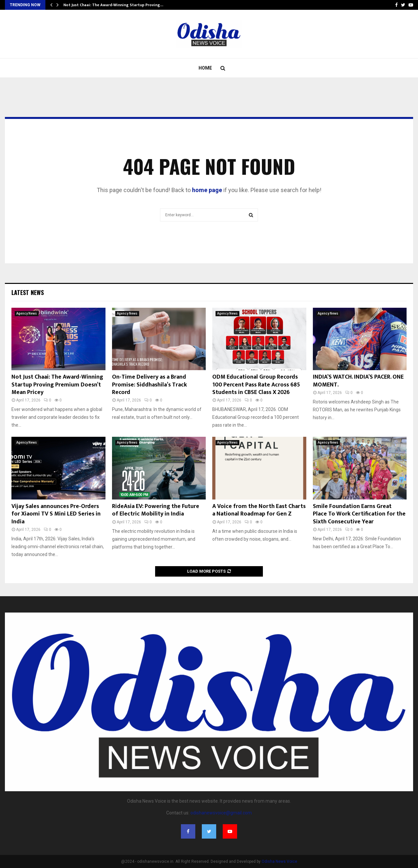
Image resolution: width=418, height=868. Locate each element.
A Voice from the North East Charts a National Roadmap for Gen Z (259, 510)
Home (205, 68)
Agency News (27, 313)
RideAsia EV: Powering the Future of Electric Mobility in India (156, 510)
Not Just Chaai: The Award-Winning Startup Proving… (113, 5)
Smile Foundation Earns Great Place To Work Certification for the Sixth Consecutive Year (359, 514)
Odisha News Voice (279, 861)
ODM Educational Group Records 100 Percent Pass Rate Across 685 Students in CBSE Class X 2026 (256, 385)
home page (207, 190)
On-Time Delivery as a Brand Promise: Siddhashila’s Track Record (149, 385)
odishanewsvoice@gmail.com (221, 813)
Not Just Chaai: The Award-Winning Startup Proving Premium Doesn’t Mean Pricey (57, 385)
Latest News (28, 292)
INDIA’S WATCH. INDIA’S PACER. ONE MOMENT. (358, 381)
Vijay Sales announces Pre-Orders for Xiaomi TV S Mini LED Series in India (56, 514)
